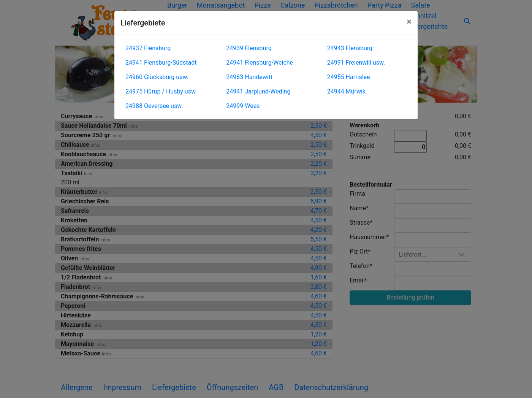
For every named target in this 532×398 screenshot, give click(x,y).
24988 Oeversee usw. (154, 106)
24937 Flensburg (148, 48)
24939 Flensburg (249, 48)
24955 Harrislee (349, 77)
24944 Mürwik (346, 91)
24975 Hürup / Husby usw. (161, 91)
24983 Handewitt (249, 77)
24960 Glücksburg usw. (157, 77)
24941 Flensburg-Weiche (260, 63)
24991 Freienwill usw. (356, 63)
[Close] (409, 22)
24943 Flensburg (350, 48)
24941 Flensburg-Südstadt (161, 63)
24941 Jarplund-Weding (258, 91)
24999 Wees (243, 106)
